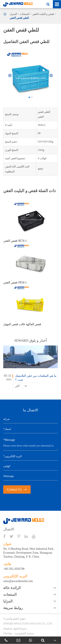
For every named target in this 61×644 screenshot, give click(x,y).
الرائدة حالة (12, 588)
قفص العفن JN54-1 (15, 282)
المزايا (8, 601)
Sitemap (7, 633)
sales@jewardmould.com (18, 581)
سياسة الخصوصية (24, 633)
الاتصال (9, 529)
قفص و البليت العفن (43, 14)
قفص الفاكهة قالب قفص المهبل (22, 324)
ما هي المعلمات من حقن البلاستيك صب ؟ (36, 378)
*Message (9, 440)
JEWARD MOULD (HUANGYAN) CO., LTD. (28, 624)
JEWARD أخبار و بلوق (30, 340)
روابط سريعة (13, 608)
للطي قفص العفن (19, 18)
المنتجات (25, 14)
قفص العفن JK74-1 (15, 241)
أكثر (21, 386)
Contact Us (17, 489)
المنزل (13, 14)
